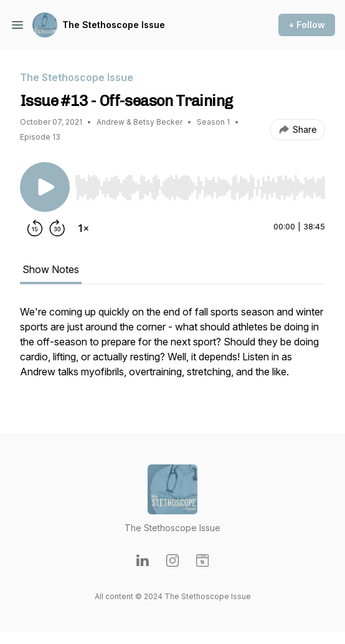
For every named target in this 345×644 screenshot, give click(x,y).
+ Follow (307, 25)
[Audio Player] (200, 184)
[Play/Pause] (45, 187)
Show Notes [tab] (51, 269)
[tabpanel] (172, 349)
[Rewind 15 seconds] (35, 228)
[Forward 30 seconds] (57, 228)
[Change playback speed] (83, 228)
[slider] (200, 188)
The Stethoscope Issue (114, 25)
